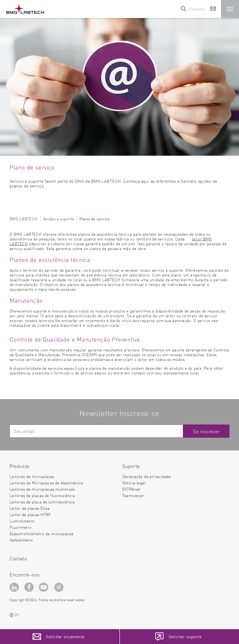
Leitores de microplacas (32, 476)
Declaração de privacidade (147, 476)
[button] (230, 9)
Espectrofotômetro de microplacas (41, 533)
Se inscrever (206, 431)
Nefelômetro (21, 540)
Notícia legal (134, 483)
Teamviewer (133, 495)
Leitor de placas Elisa (30, 508)
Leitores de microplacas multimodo (42, 489)
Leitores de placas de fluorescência (42, 495)
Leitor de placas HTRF (30, 514)
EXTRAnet (131, 489)
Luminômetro (22, 521)
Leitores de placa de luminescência (42, 502)
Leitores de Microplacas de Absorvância (46, 483)
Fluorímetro (21, 527)
